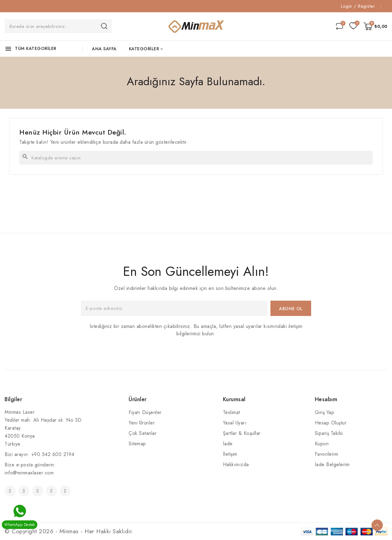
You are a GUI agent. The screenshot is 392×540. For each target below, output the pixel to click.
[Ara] (196, 158)
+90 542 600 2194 (53, 454)
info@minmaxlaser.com (29, 473)
